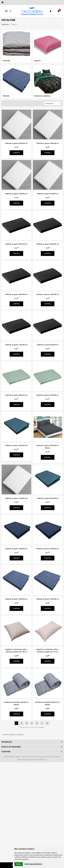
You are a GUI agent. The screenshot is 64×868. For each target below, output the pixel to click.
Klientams (6, 752)
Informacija (7, 742)
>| (47, 723)
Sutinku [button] (19, 864)
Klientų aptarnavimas (11, 747)
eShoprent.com (42, 759)
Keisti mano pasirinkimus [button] (33, 864)
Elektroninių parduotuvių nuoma (27, 759)
